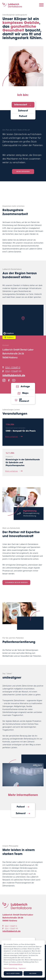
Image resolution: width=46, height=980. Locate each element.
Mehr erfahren (23, 172)
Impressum (22, 968)
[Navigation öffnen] (41, 5)
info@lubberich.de (14, 376)
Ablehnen (33, 973)
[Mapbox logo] (9, 333)
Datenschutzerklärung (16, 964)
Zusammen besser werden (16, 583)
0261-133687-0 (13, 367)
